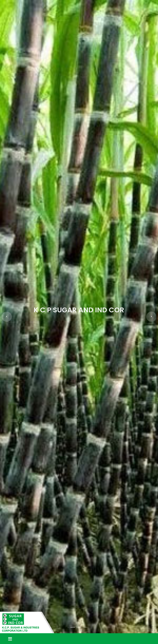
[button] (7, 317)
